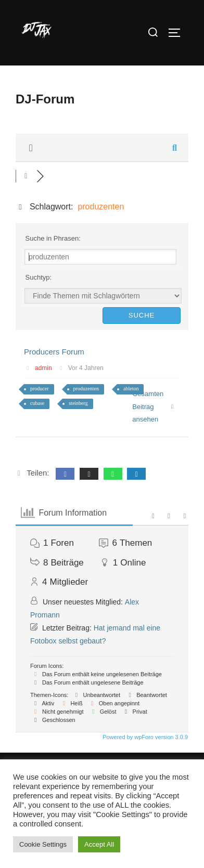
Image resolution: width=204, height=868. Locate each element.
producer (40, 389)
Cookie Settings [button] (43, 844)
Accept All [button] (99, 844)
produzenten (86, 389)
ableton (131, 389)
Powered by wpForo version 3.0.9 (144, 737)
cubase (37, 403)
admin (43, 368)
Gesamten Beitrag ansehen (153, 406)
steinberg (78, 403)
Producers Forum (54, 352)
